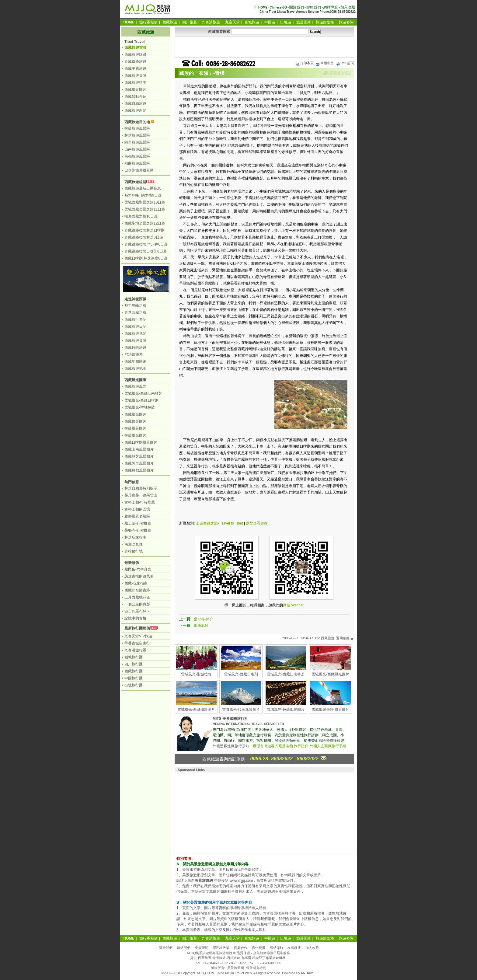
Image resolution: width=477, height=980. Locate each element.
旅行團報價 (148, 22)
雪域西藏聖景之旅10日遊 (145, 202)
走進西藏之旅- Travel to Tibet (219, 523)
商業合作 (241, 948)
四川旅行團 (134, 664)
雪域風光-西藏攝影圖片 (196, 710)
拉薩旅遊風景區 (137, 128)
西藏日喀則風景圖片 (141, 442)
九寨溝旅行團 (135, 650)
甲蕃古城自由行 (137, 643)
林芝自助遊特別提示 (141, 488)
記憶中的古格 (135, 618)
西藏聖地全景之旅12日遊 (145, 223)
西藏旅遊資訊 (135, 75)
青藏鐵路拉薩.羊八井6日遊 (146, 244)
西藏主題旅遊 (135, 68)
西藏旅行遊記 (135, 319)
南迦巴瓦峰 (134, 544)
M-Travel (308, 973)
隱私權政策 (221, 948)
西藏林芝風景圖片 (139, 456)
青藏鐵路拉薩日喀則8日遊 (146, 251)
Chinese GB (278, 7)
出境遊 (286, 22)
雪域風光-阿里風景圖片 (330, 710)
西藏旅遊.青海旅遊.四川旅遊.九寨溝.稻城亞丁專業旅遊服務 (242, 958)
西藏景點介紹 (135, 96)
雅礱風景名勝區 (137, 516)
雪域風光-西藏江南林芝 (286, 674)
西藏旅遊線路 (135, 54)
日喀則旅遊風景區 (139, 170)
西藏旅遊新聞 (135, 110)
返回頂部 (345, 638)
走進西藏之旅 (135, 312)
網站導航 (331, 7)
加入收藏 (348, 7)
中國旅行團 (134, 678)
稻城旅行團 (134, 657)
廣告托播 (259, 948)
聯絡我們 (314, 7)
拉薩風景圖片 (135, 428)
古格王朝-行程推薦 (140, 502)
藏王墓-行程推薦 (138, 523)
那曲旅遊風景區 (137, 163)
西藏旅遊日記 (135, 326)
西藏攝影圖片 (135, 421)
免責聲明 (202, 948)
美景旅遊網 (236, 968)
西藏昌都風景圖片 (139, 470)
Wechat (297, 605)
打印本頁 (305, 63)
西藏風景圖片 (135, 89)
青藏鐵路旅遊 (135, 61)
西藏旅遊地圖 (135, 368)
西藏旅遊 (170, 22)
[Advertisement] (264, 47)
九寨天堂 (232, 22)
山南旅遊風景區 (137, 149)
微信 (287, 605)
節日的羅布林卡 (137, 611)
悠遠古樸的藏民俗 (139, 576)
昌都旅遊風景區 (137, 156)
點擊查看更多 (257, 523)
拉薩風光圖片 (135, 435)
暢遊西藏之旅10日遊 (141, 216)
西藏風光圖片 (135, 414)
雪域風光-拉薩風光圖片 (286, 710)
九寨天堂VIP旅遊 (138, 636)
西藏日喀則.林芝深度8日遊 (146, 258)
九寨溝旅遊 (211, 22)
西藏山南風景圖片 (139, 449)
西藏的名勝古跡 (137, 590)
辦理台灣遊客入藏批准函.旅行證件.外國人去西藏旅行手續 (299, 746)
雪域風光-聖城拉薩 (196, 674)
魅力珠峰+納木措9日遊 (143, 195)
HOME (263, 7)
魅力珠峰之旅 (135, 305)
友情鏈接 (294, 948)
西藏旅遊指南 (135, 82)
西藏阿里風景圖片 (139, 463)
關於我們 (297, 7)
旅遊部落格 (325, 22)
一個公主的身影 (137, 604)
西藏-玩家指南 (136, 583)
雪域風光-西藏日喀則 (241, 674)
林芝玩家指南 (135, 537)
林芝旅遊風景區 (137, 135)
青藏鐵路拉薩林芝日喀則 (144, 230)
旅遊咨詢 (346, 22)
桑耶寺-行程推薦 (138, 530)
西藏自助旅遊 (135, 103)
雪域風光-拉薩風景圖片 (241, 710)
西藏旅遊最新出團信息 (143, 188)
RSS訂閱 (345, 63)
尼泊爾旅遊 (134, 354)
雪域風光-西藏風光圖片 (330, 674)
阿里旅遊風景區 (137, 142)
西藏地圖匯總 (135, 361)
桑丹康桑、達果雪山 (141, 495)
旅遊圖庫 (304, 22)
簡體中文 (325, 63)
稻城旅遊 (252, 22)
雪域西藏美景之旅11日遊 (145, 209)
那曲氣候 (201, 626)
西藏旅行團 (134, 671)
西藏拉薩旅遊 (135, 347)
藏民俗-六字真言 (138, 569)
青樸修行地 (134, 551)
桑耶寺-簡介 (204, 619)
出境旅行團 (134, 685)
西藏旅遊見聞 (135, 333)
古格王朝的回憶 (137, 509)
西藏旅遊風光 (135, 386)
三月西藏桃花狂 (137, 597)
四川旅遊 (190, 22)
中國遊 (270, 22)
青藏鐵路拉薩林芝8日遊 (144, 237)
